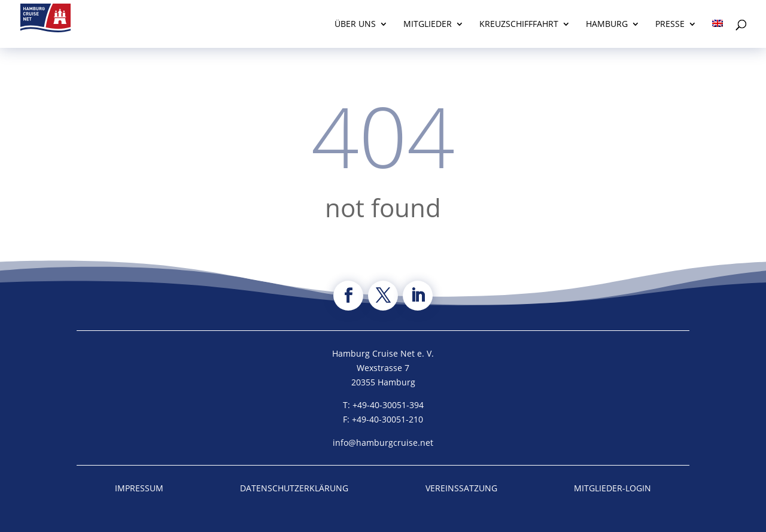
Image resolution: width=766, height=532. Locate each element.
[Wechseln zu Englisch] (718, 34)
